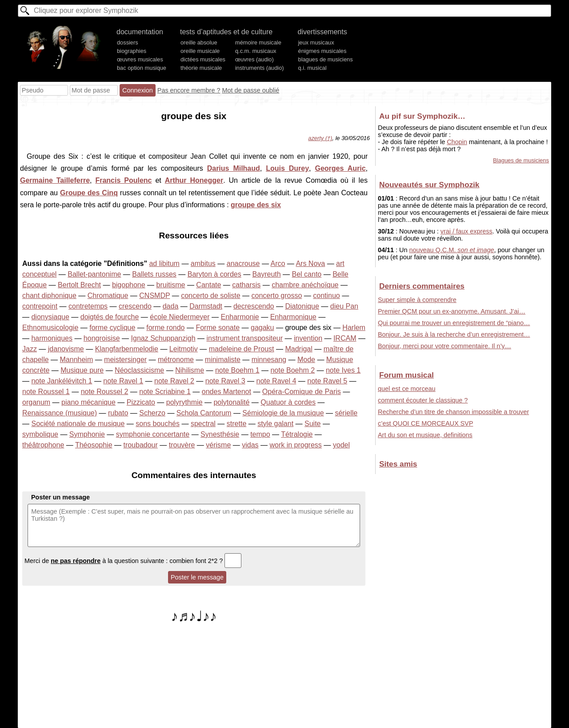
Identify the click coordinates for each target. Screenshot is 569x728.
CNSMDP (154, 296)
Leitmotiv (184, 349)
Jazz (30, 349)
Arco (278, 263)
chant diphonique (49, 296)
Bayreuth (267, 274)
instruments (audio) (260, 68)
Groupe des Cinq (89, 193)
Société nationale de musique (78, 424)
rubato (118, 413)
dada (171, 306)
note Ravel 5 (327, 381)
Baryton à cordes (214, 274)
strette (236, 424)
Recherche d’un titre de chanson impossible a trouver (453, 412)
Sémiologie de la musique (283, 413)
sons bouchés (158, 424)
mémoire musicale (258, 42)
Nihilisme (190, 370)
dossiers (128, 42)
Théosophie (94, 445)
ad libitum (164, 263)
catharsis (246, 285)
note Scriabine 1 (165, 392)
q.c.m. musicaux (256, 51)
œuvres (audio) (254, 59)
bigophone (129, 285)
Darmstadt (206, 306)
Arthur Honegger (194, 180)
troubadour (140, 445)
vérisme (218, 445)
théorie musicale (201, 68)
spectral (203, 424)
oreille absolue (199, 42)
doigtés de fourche (110, 317)
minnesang (269, 360)
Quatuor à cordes (288, 402)
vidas (250, 445)
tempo (260, 434)
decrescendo (254, 306)
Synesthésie (220, 434)
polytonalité (231, 402)
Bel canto (307, 274)
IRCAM (345, 338)
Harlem (354, 328)
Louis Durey (287, 168)
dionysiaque (50, 317)
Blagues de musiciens (521, 160)
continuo (327, 296)
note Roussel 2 (105, 392)
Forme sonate (218, 328)
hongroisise (102, 338)
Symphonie (87, 434)
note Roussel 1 (46, 392)
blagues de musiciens (326, 59)
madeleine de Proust (242, 349)
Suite (313, 424)
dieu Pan (344, 306)
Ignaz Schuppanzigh (163, 338)
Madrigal (299, 349)
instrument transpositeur (244, 338)
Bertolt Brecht (79, 285)
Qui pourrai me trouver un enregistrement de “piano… (454, 323)
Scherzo (152, 413)
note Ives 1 (343, 370)
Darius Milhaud (234, 168)
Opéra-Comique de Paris (302, 392)
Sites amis (398, 464)
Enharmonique (293, 317)
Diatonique (302, 306)
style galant (275, 424)
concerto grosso (277, 296)
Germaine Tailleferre (55, 180)
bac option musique (142, 68)
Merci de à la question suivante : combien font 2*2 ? (133, 561)
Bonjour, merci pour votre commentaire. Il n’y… (445, 346)
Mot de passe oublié (250, 90)
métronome (176, 360)
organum (36, 402)
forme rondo (165, 328)
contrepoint (40, 306)
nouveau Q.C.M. (451, 250)
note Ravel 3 (225, 381)
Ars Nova (310, 263)
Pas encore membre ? (189, 90)
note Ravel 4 (276, 381)
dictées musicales (203, 59)
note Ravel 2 (174, 381)
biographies (132, 51)
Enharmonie (240, 317)
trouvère (182, 445)
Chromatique (108, 296)
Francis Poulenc (123, 180)
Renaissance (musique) (60, 413)
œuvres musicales (140, 59)
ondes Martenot (226, 392)
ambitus (203, 263)
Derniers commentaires (422, 286)
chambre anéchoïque (305, 285)
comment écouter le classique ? (423, 400)
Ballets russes (154, 274)
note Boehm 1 (237, 370)
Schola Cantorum (204, 413)
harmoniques (52, 338)
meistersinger (125, 360)
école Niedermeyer (180, 317)
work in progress (295, 445)
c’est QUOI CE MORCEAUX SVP (425, 423)
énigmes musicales (323, 51)
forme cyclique (112, 328)
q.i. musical (313, 68)
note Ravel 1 (123, 381)
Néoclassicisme (139, 370)
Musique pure (82, 370)
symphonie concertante (153, 434)
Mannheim (77, 360)
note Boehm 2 (293, 370)
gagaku (262, 328)
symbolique (40, 434)
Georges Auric (340, 168)
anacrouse (243, 263)
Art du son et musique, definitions (425, 435)
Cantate (208, 285)
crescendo (135, 306)
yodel (341, 445)
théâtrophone (43, 445)
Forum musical (407, 375)
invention (308, 338)
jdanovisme (66, 349)
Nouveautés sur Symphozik (429, 185)
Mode (306, 360)
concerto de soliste (210, 296)
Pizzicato (141, 402)
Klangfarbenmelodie (127, 349)
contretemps (88, 306)
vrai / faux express (467, 231)
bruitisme (171, 285)
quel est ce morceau (407, 389)
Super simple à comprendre (417, 300)
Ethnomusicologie (50, 328)
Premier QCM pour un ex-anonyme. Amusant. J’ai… (452, 311)
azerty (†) (320, 138)
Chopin (457, 142)
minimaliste (223, 360)
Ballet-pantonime (94, 274)
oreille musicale (200, 51)
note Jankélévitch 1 (62, 381)
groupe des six (256, 205)
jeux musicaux (316, 42)
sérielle (346, 413)
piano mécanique (88, 402)
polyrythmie (184, 402)
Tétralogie (297, 434)
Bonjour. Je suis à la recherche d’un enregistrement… (454, 334)
